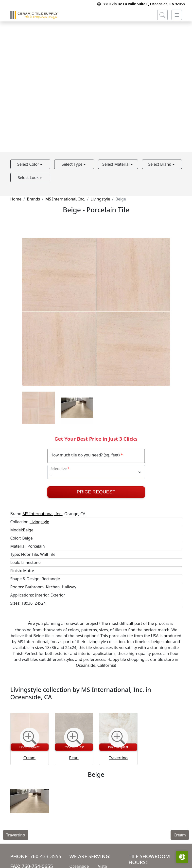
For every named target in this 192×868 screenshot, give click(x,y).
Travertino (118, 758)
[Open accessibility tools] (182, 857)
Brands (33, 199)
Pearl (74, 758)
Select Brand (160, 164)
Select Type (72, 164)
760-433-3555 (46, 856)
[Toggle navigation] (177, 15)
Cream (29, 758)
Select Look (29, 178)
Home (16, 199)
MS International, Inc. (65, 199)
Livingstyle (100, 199)
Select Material (116, 164)
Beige (28, 530)
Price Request (96, 492)
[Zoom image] (30, 738)
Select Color (29, 164)
